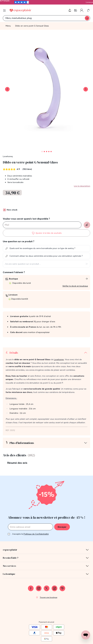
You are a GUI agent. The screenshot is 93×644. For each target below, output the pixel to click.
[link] (76, 10)
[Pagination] (42, 152)
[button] (70, 10)
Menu (8, 26)
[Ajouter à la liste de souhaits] (46, 233)
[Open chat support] (86, 635)
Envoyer (62, 505)
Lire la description (82, 186)
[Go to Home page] (20, 10)
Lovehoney (8, 156)
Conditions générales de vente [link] (46, 634)
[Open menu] (5, 10)
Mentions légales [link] (46, 629)
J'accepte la (30, 512)
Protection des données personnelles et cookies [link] (47, 639)
